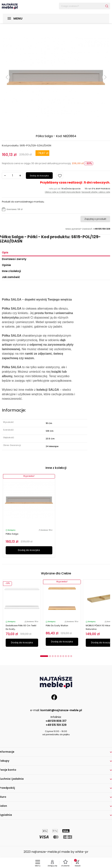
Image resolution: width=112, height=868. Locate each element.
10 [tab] (71, 656)
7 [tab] (63, 656)
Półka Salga (12, 534)
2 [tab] (50, 656)
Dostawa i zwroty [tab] (14, 259)
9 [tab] (69, 656)
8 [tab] (66, 656)
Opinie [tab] (6, 265)
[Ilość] (12, 176)
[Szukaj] (85, 6)
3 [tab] (53, 656)
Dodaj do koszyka (39, 176)
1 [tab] (44, 656)
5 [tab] (58, 656)
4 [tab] (55, 656)
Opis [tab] (5, 252)
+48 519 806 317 (56, 721)
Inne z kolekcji (11, 271)
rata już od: (63, 190)
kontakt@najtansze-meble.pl (61, 710)
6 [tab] (61, 656)
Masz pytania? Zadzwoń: (88, 229)
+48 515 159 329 (56, 725)
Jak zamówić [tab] (11, 277)
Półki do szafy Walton (57, 626)
